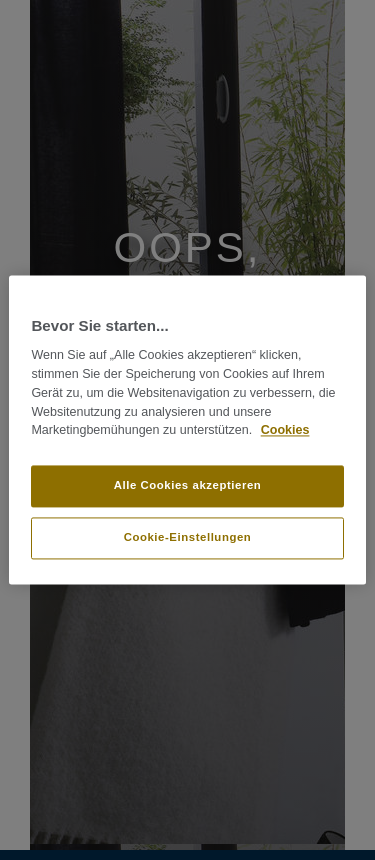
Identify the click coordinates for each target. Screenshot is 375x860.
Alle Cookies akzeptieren (188, 486)
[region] (187, 429)
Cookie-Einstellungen (188, 538)
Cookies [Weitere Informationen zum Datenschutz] (285, 431)
